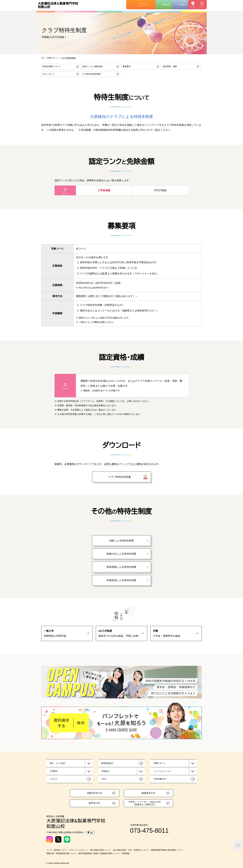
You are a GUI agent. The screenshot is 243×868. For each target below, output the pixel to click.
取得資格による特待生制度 (122, 567)
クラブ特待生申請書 (120, 477)
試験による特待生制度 (122, 541)
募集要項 (127, 66)
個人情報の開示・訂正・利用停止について (131, 850)
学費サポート (52, 58)
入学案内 (53, 771)
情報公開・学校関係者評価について (61, 853)
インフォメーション (162, 771)
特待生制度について (52, 66)
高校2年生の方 (95, 793)
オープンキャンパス (144, 5)
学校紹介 (105, 771)
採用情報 (126, 853)
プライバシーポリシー (79, 850)
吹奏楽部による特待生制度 (122, 580)
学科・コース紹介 (57, 763)
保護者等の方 (148, 793)
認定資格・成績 (170, 66)
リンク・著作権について (57, 850)
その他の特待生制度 (92, 74)
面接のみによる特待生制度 (122, 554)
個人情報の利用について (101, 850)
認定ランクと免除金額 (93, 66)
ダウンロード (49, 74)
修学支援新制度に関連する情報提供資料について (99, 853)
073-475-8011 (149, 831)
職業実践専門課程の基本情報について (167, 850)
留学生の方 (94, 803)
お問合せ (183, 5)
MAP (90, 833)
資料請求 (166, 5)
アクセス (193, 7)
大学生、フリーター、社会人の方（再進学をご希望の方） (145, 803)
